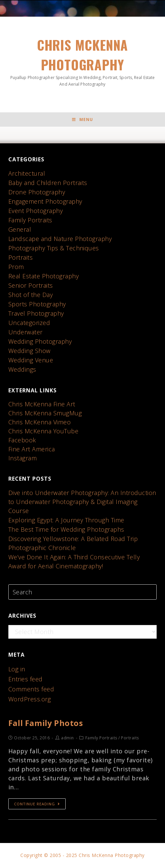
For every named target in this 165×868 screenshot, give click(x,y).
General (20, 230)
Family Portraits (30, 220)
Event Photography (36, 211)
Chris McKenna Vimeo (40, 422)
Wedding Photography (40, 342)
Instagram (23, 458)
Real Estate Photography (44, 276)
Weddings (22, 370)
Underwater (25, 332)
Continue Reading (37, 804)
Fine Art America (32, 449)
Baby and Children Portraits (48, 183)
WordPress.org (30, 699)
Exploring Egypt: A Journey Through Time (66, 520)
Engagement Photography (45, 202)
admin (67, 738)
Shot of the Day (31, 295)
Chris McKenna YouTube (43, 431)
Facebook (22, 440)
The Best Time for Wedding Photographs (66, 530)
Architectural (27, 174)
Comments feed (31, 689)
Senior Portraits (31, 286)
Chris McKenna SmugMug (45, 413)
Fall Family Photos (47, 723)
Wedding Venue (31, 360)
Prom (16, 267)
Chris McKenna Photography (83, 61)
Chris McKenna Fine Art (42, 404)
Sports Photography (37, 304)
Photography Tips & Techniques (54, 248)
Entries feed (25, 679)
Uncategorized (29, 323)
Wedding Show (29, 351)
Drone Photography (37, 192)
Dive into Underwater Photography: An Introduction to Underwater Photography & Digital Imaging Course (82, 502)
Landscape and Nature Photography (60, 239)
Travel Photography (36, 314)
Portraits (21, 258)
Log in (17, 669)
